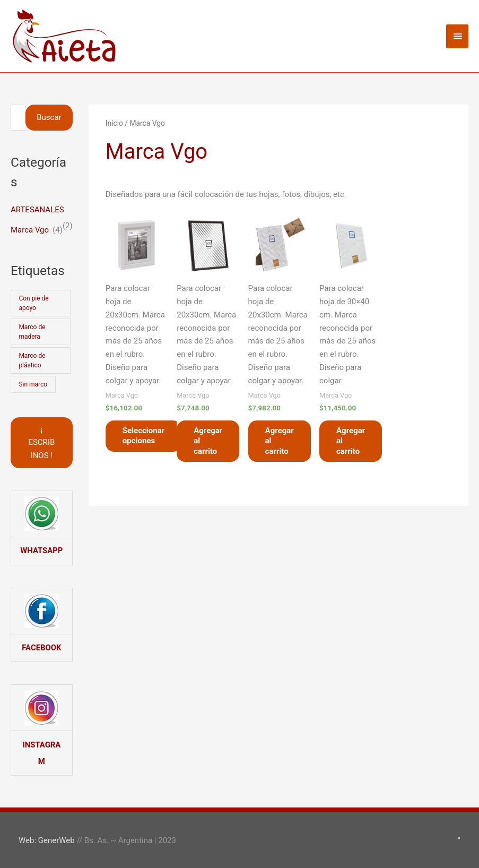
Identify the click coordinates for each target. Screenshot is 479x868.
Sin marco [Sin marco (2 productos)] (33, 384)
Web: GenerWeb (47, 839)
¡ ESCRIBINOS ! (41, 443)
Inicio (114, 123)
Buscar (49, 117)
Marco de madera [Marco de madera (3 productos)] (32, 332)
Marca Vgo (30, 230)
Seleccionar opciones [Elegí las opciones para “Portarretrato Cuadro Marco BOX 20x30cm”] (143, 436)
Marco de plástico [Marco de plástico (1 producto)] (32, 360)
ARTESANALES (37, 210)
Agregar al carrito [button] (208, 441)
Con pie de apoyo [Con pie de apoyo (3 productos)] (33, 303)
